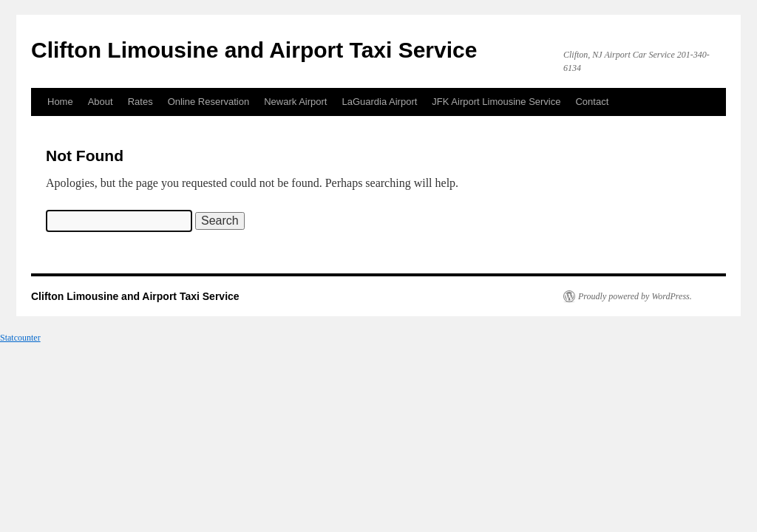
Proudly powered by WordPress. (635, 296)
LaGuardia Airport (379, 102)
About (101, 102)
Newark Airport (295, 102)
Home (60, 102)
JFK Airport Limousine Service (496, 102)
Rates (140, 102)
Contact (592, 102)
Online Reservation (209, 102)
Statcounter (20, 338)
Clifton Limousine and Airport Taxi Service (254, 50)
